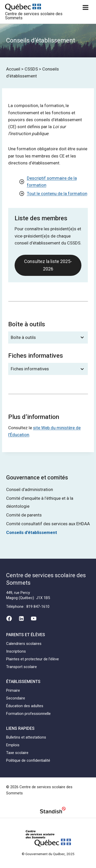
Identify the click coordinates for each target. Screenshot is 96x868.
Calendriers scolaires (24, 644)
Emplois (13, 745)
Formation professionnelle (28, 714)
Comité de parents (24, 515)
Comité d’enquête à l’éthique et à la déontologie (40, 502)
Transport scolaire (22, 667)
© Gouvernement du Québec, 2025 (48, 854)
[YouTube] (34, 619)
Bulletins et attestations (26, 737)
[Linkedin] (21, 619)
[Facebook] (9, 619)
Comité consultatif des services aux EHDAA (48, 524)
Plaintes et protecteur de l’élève (33, 659)
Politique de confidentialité (28, 760)
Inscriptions (16, 651)
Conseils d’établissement (32, 532)
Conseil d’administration (30, 489)
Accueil (13, 69)
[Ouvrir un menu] (85, 7)
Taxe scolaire (17, 753)
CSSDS (31, 69)
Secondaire (16, 698)
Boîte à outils (23, 337)
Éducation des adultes (25, 706)
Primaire (13, 690)
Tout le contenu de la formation (57, 194)
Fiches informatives (30, 369)
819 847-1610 (38, 607)
